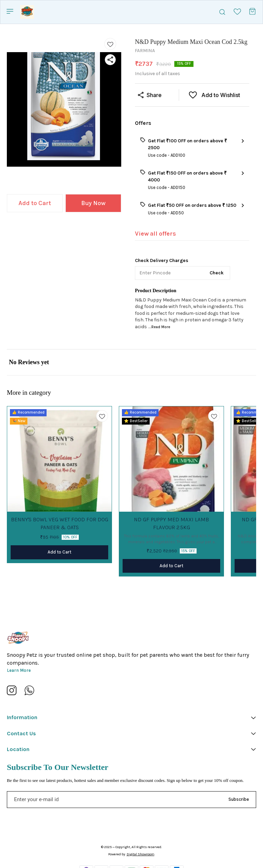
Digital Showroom (141, 854)
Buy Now (93, 203)
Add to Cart (35, 203)
